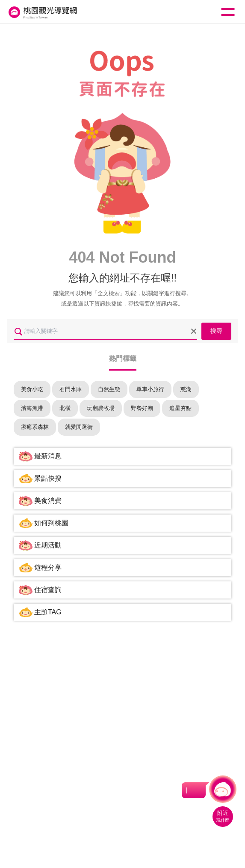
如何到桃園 (51, 523)
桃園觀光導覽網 (42, 12)
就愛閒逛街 (79, 427)
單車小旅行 (150, 389)
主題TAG (48, 612)
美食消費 (48, 501)
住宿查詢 (48, 590)
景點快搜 (48, 478)
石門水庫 (71, 389)
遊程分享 (48, 567)
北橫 (65, 408)
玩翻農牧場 (101, 408)
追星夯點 (180, 408)
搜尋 (216, 331)
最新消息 (48, 456)
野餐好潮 (142, 408)
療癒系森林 (35, 427)
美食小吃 (32, 389)
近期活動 (48, 545)
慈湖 (186, 389)
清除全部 (194, 331)
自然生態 (109, 389)
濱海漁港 (32, 408)
